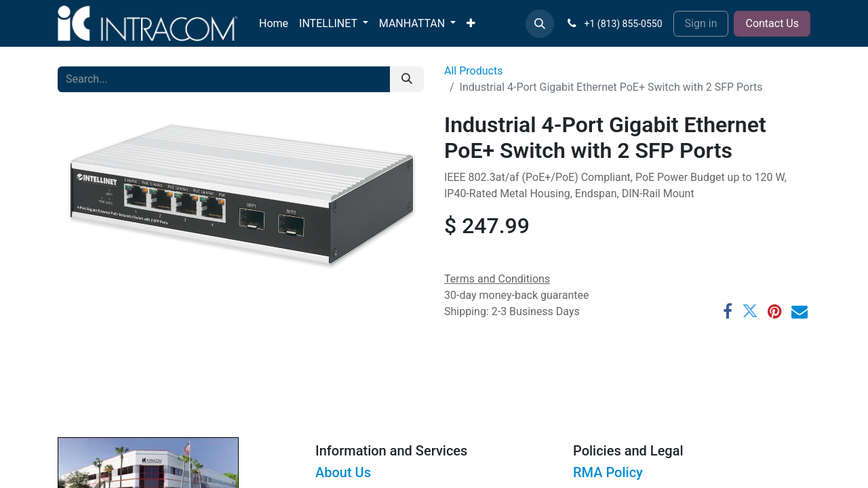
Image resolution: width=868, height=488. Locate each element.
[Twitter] (750, 311)
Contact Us (772, 23)
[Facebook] (728, 311)
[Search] (407, 79)
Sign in (701, 23)
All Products (473, 71)
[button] (540, 24)
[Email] (800, 311)
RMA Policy (608, 472)
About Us (343, 472)
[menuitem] (274, 24)
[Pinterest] (775, 311)
